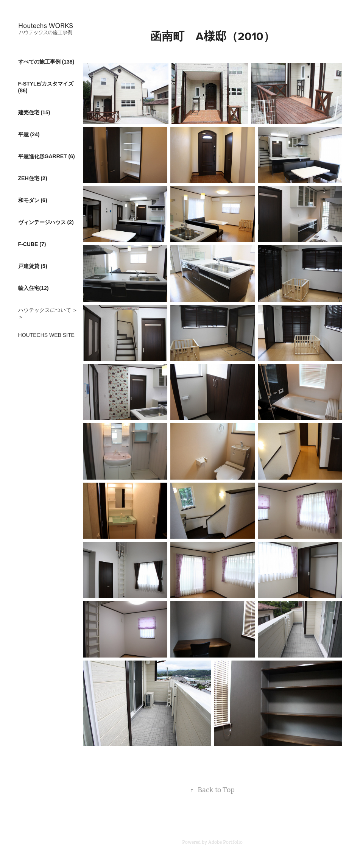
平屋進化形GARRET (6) (47, 156)
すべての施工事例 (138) (46, 62)
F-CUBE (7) (32, 244)
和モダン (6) (33, 200)
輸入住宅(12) (34, 288)
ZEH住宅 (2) (33, 178)
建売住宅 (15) (34, 112)
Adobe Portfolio (225, 842)
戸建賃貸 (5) (33, 266)
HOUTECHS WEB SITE (46, 335)
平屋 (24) (29, 134)
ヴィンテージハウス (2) (46, 222)
